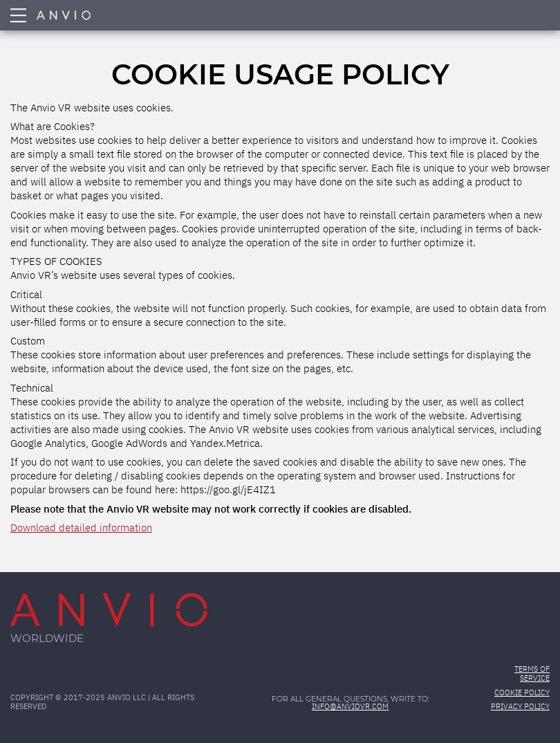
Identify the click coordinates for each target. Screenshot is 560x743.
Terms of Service (532, 674)
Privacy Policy (520, 707)
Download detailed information (81, 528)
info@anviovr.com (350, 707)
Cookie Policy (522, 693)
